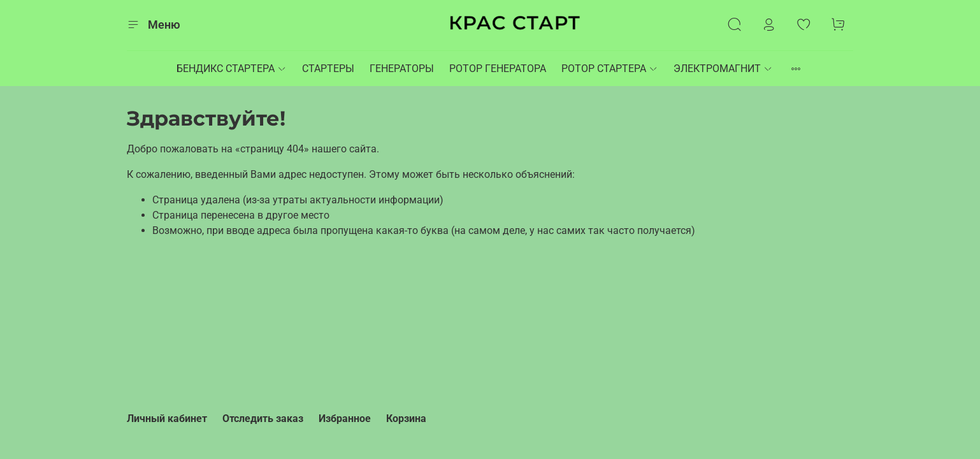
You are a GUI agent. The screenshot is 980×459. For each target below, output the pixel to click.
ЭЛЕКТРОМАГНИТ (723, 69)
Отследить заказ (263, 419)
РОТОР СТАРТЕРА (610, 69)
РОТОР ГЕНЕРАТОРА (498, 69)
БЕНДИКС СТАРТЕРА (232, 69)
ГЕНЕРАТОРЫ (402, 69)
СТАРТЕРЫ (328, 69)
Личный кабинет (167, 419)
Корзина (406, 419)
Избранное (345, 419)
